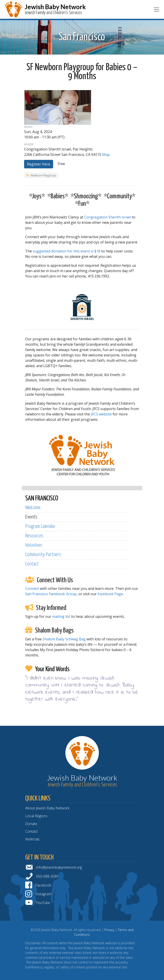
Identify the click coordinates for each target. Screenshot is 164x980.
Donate (31, 824)
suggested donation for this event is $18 (67, 251)
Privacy (109, 930)
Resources (34, 536)
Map (106, 155)
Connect (32, 588)
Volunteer (34, 545)
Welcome (33, 508)
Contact (32, 564)
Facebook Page (110, 594)
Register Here (39, 164)
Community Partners (43, 555)
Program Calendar (40, 526)
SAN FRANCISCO (42, 498)
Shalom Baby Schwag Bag (64, 639)
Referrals (32, 839)
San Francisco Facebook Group (51, 594)
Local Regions (36, 816)
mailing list (61, 616)
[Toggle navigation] (157, 10)
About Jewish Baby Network (47, 808)
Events (31, 517)
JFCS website (101, 414)
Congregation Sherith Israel (108, 217)
